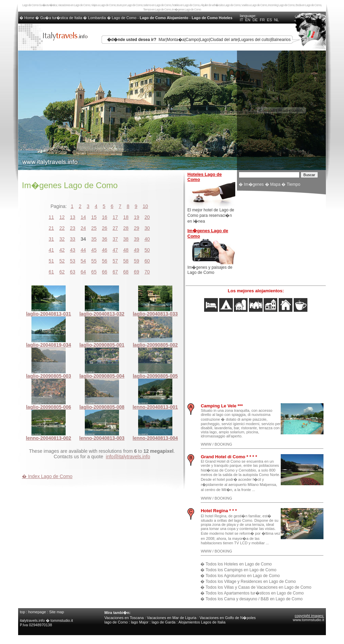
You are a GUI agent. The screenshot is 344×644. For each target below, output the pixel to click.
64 (83, 272)
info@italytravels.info (128, 457)
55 (94, 261)
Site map (57, 612)
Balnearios (281, 40)
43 (73, 250)
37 (115, 239)
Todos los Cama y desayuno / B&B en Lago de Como (254, 599)
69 (136, 272)
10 (145, 206)
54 (83, 261)
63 (73, 272)
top (22, 612)
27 (115, 228)
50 (147, 250)
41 (51, 250)
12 (62, 217)
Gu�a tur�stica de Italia (61, 18)
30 (147, 228)
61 (51, 272)
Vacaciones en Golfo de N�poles (228, 618)
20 (147, 217)
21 (51, 228)
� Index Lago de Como (47, 476)
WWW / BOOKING (216, 444)
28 (126, 228)
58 (126, 261)
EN (248, 20)
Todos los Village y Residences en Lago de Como (251, 582)
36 (105, 239)
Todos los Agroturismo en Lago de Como (243, 576)
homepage (37, 612)
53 (73, 261)
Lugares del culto (255, 40)
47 (115, 250)
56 (105, 261)
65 (94, 272)
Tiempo (294, 184)
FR (262, 20)
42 (62, 250)
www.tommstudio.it (308, 620)
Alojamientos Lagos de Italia (202, 622)
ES (270, 20)
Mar (162, 40)
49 (136, 250)
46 (105, 250)
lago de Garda (163, 622)
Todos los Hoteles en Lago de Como (239, 564)
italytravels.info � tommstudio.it (47, 620)
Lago (204, 40)
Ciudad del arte (224, 40)
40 (147, 239)
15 (94, 217)
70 (147, 272)
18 (126, 217)
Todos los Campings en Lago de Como (241, 570)
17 (115, 217)
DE (255, 20)
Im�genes (254, 184)
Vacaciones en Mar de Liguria (172, 618)
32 (62, 239)
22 (62, 228)
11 (51, 217)
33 (73, 239)
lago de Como (116, 622)
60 (147, 261)
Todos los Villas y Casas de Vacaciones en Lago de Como (258, 587)
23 (73, 228)
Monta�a (175, 40)
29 (136, 228)
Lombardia (97, 18)
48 (126, 250)
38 (126, 239)
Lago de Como (124, 18)
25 (94, 228)
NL (276, 20)
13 (73, 217)
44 (83, 250)
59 (136, 261)
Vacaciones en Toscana (124, 618)
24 (83, 228)
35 (94, 239)
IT (241, 20)
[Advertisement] (281, 239)
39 (136, 239)
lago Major (140, 622)
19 (136, 217)
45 (94, 250)
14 (83, 217)
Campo (192, 40)
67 (115, 272)
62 (62, 272)
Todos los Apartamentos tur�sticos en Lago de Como (255, 593)
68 (126, 272)
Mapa (275, 184)
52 (62, 261)
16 (105, 217)
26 (105, 228)
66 (105, 272)
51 (51, 261)
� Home (27, 18)
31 (51, 239)
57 (115, 261)
